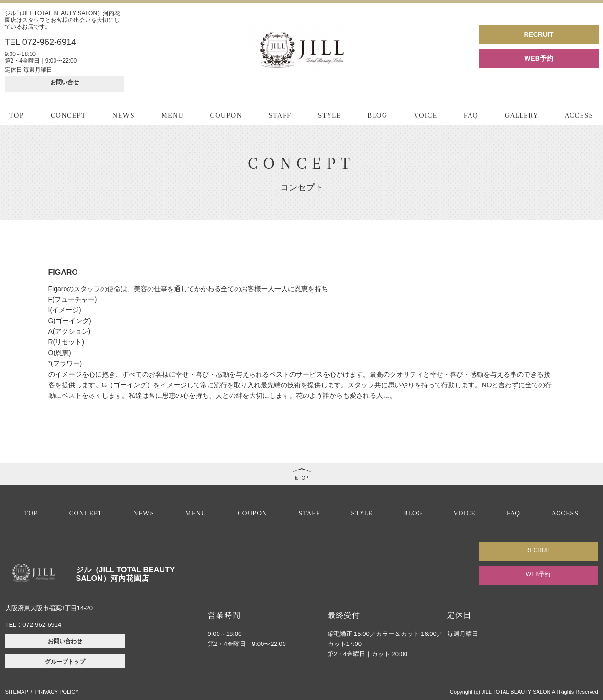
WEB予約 (539, 58)
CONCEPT (68, 115)
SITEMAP (17, 692)
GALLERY (521, 115)
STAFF (280, 115)
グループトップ (65, 662)
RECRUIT (538, 34)
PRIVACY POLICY (57, 692)
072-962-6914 (42, 625)
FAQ (471, 115)
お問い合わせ (65, 641)
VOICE (426, 115)
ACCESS (579, 115)
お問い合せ (65, 82)
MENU (173, 115)
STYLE (329, 115)
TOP (17, 115)
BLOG (377, 115)
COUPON (226, 115)
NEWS (124, 115)
